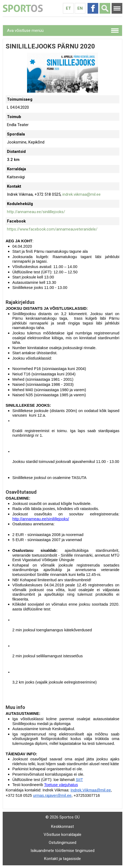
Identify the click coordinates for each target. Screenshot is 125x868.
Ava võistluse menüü (25, 31)
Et (68, 8)
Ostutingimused (63, 843)
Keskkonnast (63, 827)
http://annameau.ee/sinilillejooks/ (36, 212)
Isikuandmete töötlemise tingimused (63, 851)
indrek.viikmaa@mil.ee (82, 194)
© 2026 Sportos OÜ (63, 817)
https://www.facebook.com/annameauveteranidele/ (52, 229)
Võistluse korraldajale (63, 835)
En (80, 8)
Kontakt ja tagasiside (63, 859)
